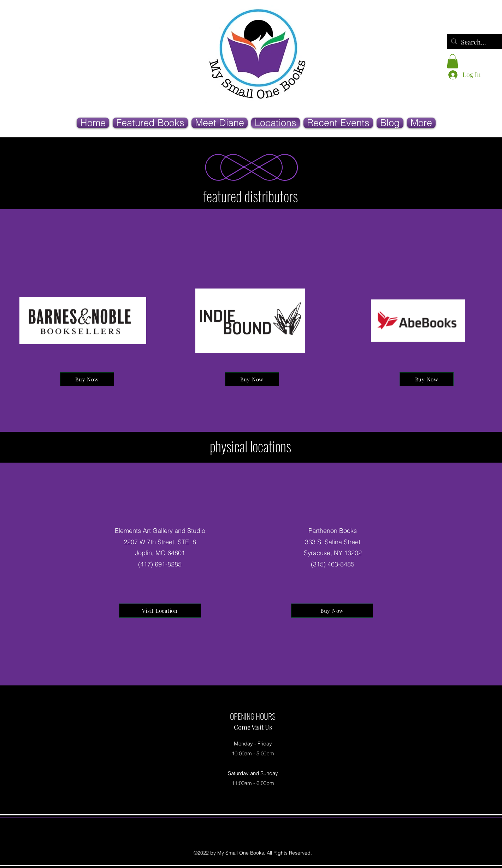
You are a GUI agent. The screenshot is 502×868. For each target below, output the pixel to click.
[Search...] (475, 42)
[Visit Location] (160, 611)
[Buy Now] (87, 379)
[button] (453, 61)
